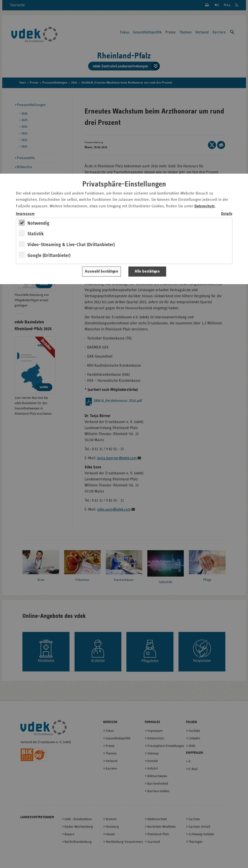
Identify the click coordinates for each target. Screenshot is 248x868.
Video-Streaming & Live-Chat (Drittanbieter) (71, 245)
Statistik (36, 234)
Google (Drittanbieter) (49, 255)
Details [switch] (227, 214)
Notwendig (38, 223)
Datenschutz (205, 206)
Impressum (25, 214)
